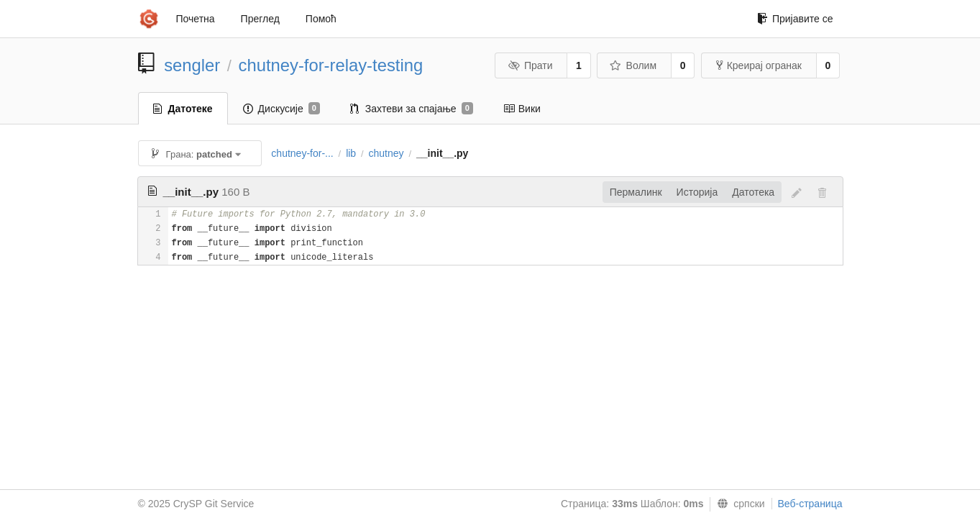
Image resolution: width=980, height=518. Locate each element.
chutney (386, 153)
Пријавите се (795, 19)
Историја (697, 192)
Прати (530, 65)
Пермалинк (636, 192)
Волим (633, 65)
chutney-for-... (302, 153)
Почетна (196, 19)
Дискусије (281, 109)
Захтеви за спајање (412, 109)
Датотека (753, 192)
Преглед (260, 19)
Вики (522, 109)
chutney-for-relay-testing (331, 65)
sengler (192, 65)
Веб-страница (810, 504)
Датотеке (183, 109)
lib (351, 153)
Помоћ (321, 19)
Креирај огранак (759, 65)
